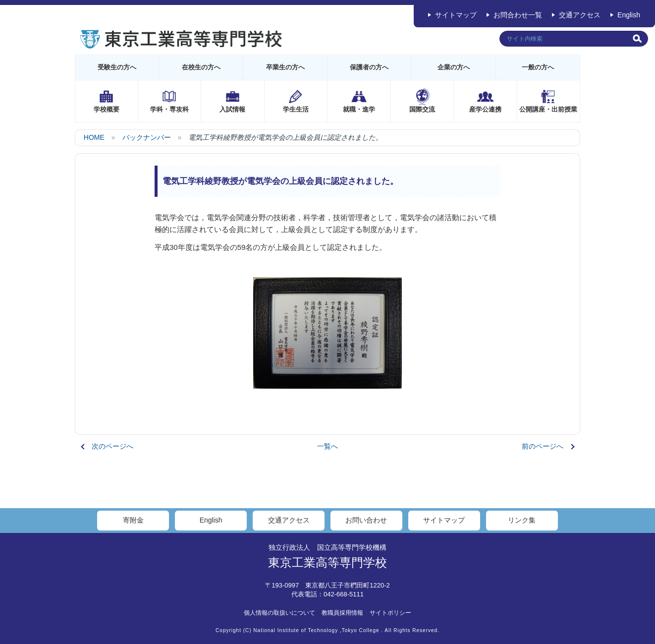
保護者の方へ (369, 67)
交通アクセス (580, 15)
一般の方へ (538, 67)
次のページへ (112, 446)
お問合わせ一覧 (518, 15)
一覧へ (327, 446)
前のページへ (543, 446)
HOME (94, 137)
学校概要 (107, 109)
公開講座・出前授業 (548, 109)
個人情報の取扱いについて (279, 613)
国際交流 (422, 109)
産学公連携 (485, 109)
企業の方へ (454, 67)
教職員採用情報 (342, 613)
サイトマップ (456, 15)
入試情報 (232, 109)
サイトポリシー (390, 613)
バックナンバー (147, 137)
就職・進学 (359, 109)
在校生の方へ (201, 67)
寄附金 (133, 520)
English (629, 15)
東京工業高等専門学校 (327, 562)
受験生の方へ (117, 67)
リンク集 (522, 520)
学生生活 (296, 109)
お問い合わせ (366, 520)
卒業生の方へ (285, 67)
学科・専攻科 (169, 109)
